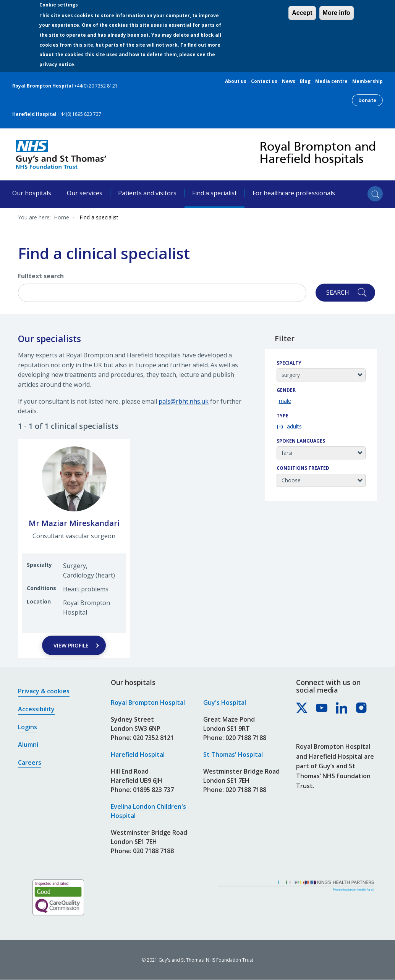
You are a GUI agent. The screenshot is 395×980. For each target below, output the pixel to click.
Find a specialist (214, 193)
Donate (367, 100)
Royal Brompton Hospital (148, 703)
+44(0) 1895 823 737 (79, 114)
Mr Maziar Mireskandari (74, 523)
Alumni (28, 745)
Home (62, 217)
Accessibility (36, 709)
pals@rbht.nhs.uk (184, 401)
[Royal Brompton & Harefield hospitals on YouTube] (322, 708)
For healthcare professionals (294, 193)
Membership (367, 81)
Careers (30, 763)
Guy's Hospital (225, 703)
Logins (28, 727)
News (289, 81)
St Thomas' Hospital (233, 754)
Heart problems (86, 589)
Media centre (331, 81)
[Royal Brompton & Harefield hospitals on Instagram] (362, 708)
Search (338, 292)
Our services (85, 193)
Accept (302, 13)
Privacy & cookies (44, 691)
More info (337, 13)
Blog (305, 81)
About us (236, 81)
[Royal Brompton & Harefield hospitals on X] (302, 708)
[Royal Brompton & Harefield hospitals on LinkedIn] (342, 708)
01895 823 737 (153, 790)
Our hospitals (32, 193)
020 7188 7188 (153, 851)
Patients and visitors (147, 193)
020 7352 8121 (153, 738)
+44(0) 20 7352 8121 (96, 86)
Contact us (264, 81)
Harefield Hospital (138, 754)
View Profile (71, 645)
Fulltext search (41, 276)
